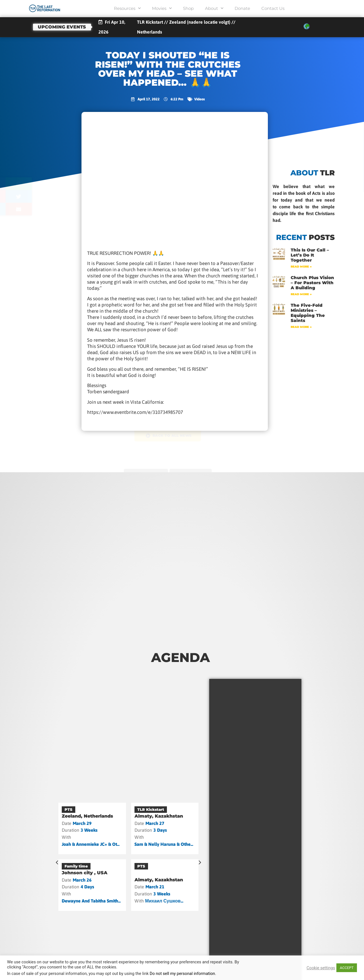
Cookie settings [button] (321, 968)
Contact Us (273, 8)
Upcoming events (62, 27)
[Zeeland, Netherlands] (92, 828)
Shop (188, 8)
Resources (127, 8)
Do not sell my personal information (182, 974)
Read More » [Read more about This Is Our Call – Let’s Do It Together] (301, 267)
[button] (42, 184)
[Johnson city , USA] (92, 885)
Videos (199, 99)
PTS (69, 809)
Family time (76, 866)
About (214, 8)
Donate (242, 8)
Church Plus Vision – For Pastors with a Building (312, 283)
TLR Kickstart (151, 809)
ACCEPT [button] (347, 968)
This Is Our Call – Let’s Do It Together (310, 255)
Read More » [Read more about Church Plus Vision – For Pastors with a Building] (301, 294)
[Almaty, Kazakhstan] (165, 828)
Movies (162, 8)
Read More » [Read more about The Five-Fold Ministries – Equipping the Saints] (301, 327)
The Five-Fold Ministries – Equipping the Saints (308, 313)
